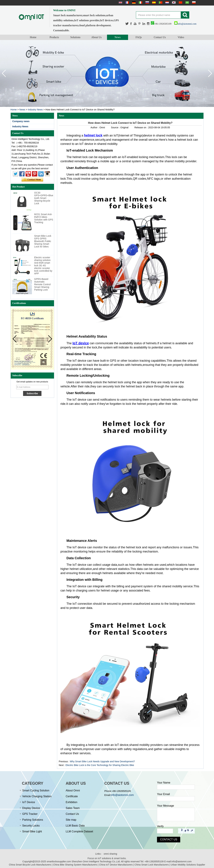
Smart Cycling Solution (36, 790)
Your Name (164, 783)
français (127, 3)
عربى (187, 3)
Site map (71, 820)
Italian (140, 3)
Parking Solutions (33, 820)
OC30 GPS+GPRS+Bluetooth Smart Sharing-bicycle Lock (44, 198)
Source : (116, 127)
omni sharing (110, 854)
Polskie (193, 3)
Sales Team (73, 808)
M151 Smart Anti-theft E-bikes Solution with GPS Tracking (44, 218)
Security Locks (31, 826)
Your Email (163, 794)
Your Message (166, 806)
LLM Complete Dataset (79, 831)
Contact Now (32, 180)
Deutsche (133, 3)
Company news (21, 121)
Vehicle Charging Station (37, 796)
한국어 (173, 3)
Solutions (75, 37)
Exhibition (71, 802)
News (118, 37)
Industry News (35, 110)
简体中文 (180, 3)
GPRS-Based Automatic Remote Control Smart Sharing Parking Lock (42, 284)
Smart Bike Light (32, 831)
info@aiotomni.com (185, 24)
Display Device (31, 808)
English (120, 3)
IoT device (81, 343)
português (160, 3)
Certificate (72, 796)
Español (153, 3)
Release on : (141, 127)
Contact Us (160, 37)
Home (33, 37)
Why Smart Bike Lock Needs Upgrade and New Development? (102, 761)
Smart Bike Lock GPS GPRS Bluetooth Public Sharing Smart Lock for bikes (43, 241)
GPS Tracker (30, 814)
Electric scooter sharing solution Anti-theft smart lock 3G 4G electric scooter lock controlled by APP (43, 265)
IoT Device (29, 802)
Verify (160, 826)
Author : (95, 127)
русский (147, 3)
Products (54, 37)
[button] (210, 73)
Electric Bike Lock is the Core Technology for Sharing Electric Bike (100, 765)
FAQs (139, 37)
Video (181, 37)
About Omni (73, 790)
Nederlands (167, 3)
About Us (96, 37)
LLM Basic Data (75, 826)
